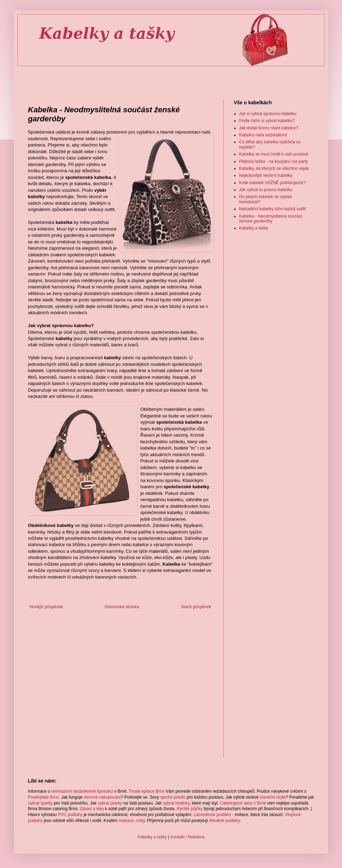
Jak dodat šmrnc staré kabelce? (269, 128)
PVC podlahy (70, 815)
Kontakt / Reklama (187, 837)
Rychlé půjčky (189, 809)
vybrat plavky (110, 803)
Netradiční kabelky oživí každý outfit (272, 209)
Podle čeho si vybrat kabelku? (267, 121)
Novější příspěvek (46, 607)
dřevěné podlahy (224, 821)
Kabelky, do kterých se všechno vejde (274, 168)
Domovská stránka (122, 607)
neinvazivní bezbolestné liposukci (82, 791)
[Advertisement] (171, 77)
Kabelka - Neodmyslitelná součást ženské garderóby (271, 219)
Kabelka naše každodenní (263, 135)
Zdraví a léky (92, 809)
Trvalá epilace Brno (147, 791)
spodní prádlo (173, 797)
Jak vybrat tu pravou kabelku (266, 190)
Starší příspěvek (196, 607)
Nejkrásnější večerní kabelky (266, 175)
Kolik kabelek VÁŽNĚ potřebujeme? (272, 183)
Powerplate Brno (43, 797)
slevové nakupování (102, 797)
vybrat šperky (40, 803)
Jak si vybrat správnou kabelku (268, 114)
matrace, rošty (132, 821)
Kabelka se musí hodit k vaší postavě (274, 154)
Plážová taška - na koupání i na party (273, 161)
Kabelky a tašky (254, 228)
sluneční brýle (273, 797)
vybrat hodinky (176, 803)
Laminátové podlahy (212, 815)
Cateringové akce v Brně (243, 803)
